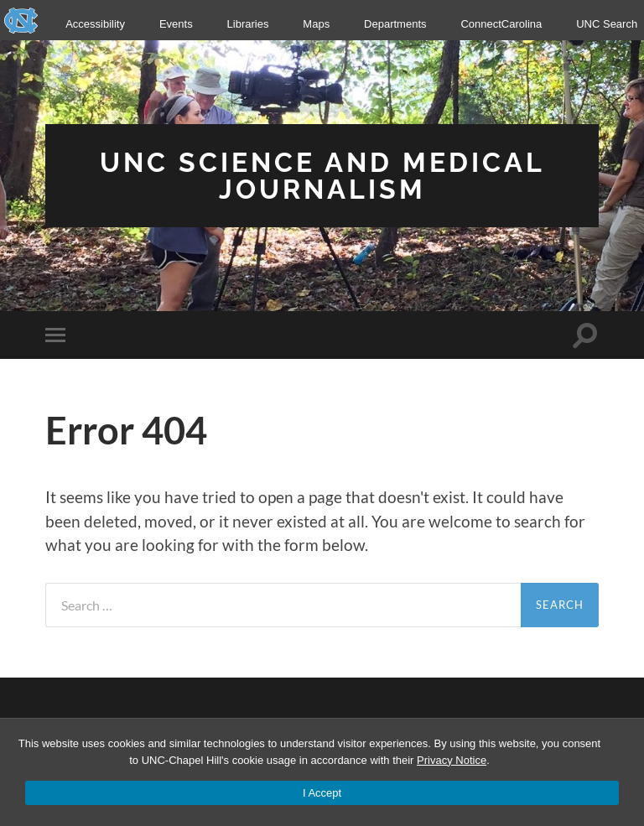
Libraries (248, 24)
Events (176, 24)
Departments (395, 24)
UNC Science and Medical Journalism (322, 176)
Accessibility (95, 24)
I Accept (322, 793)
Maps (316, 24)
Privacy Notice (452, 760)
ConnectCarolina (501, 24)
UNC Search (607, 24)
